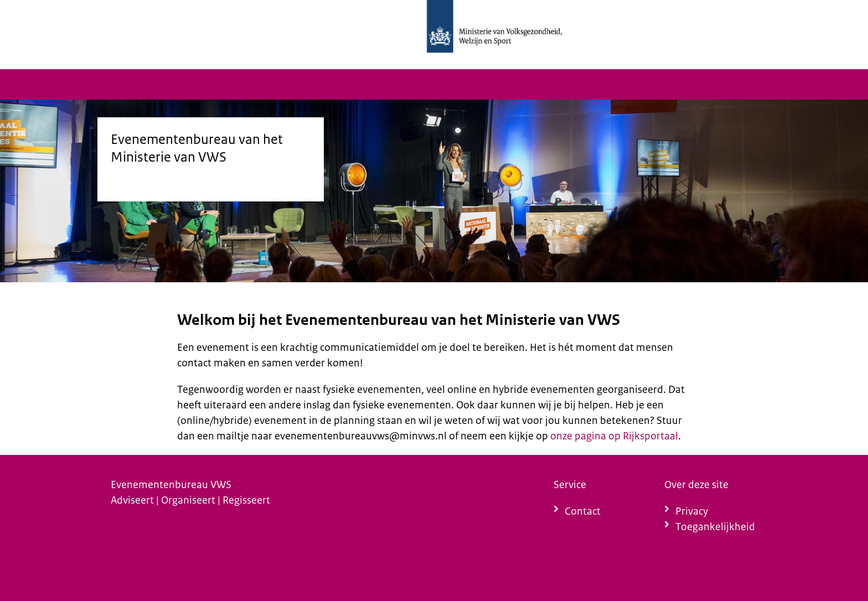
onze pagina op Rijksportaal (614, 436)
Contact (583, 511)
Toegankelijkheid (715, 527)
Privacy (692, 511)
